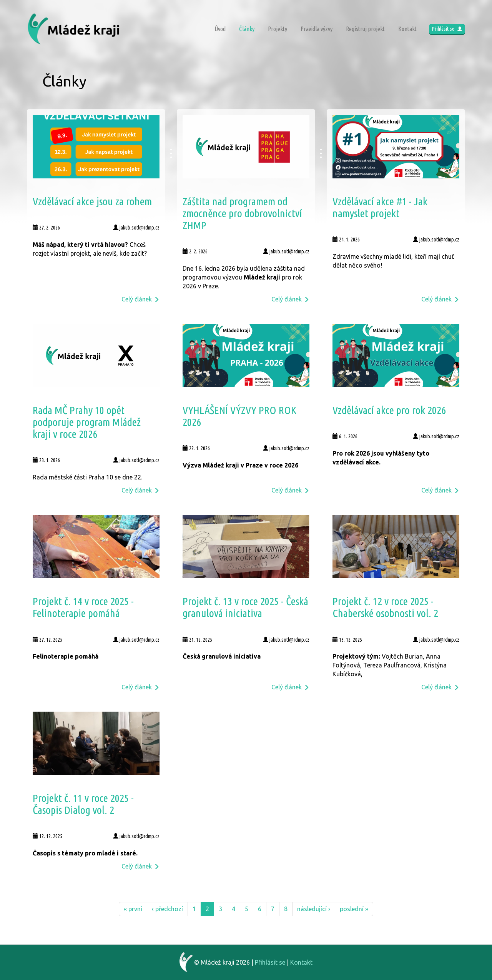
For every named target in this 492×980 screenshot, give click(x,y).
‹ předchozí (167, 909)
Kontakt (407, 29)
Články (247, 29)
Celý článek (140, 299)
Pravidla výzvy (317, 29)
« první (133, 909)
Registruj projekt (365, 29)
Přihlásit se (447, 29)
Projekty (278, 29)
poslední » (354, 909)
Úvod (220, 29)
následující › (314, 909)
